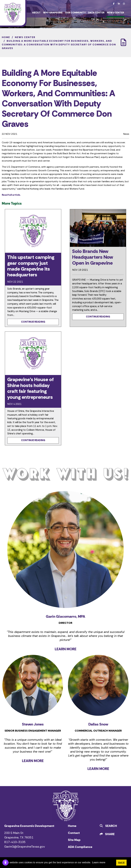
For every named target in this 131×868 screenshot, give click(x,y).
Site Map (74, 840)
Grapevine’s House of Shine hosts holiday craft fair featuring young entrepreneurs (30, 388)
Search (108, 826)
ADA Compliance (80, 847)
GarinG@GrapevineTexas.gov (25, 847)
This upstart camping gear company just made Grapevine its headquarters (31, 266)
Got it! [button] (121, 863)
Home (72, 826)
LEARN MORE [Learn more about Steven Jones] (33, 761)
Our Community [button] (75, 13)
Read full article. (11, 195)
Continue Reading (33, 322)
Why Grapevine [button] (53, 13)
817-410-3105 (15, 842)
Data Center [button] (96, 13)
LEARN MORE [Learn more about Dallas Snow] (98, 769)
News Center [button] (115, 13)
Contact (74, 833)
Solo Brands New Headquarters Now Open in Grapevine (93, 257)
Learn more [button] (99, 862)
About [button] (36, 13)
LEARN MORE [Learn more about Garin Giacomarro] (66, 649)
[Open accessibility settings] (5, 863)
